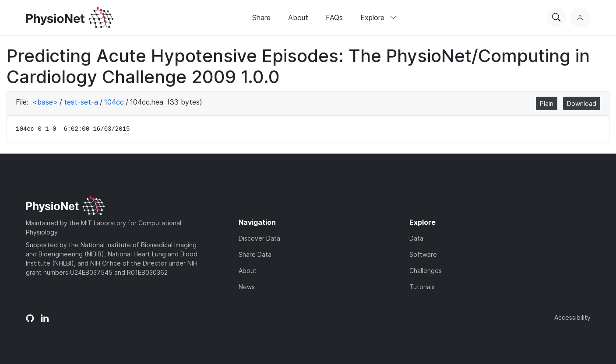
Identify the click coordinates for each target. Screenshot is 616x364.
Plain (547, 103)
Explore (379, 17)
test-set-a (81, 102)
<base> (45, 102)
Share (261, 17)
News (247, 287)
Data (416, 238)
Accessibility (572, 317)
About (298, 17)
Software (423, 254)
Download (582, 103)
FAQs (334, 17)
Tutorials (422, 287)
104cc (114, 102)
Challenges (426, 271)
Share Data (255, 254)
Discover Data (259, 238)
